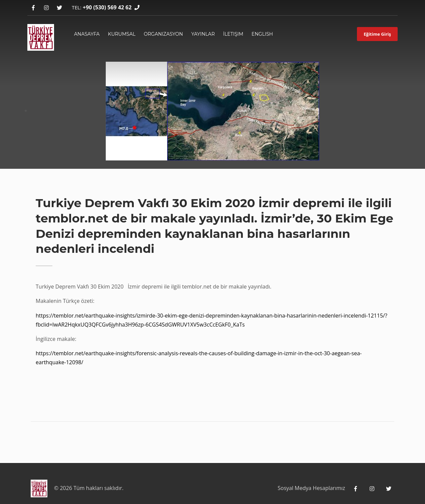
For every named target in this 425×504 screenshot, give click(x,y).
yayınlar (203, 34)
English (262, 34)
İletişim (233, 34)
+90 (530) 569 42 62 (107, 7)
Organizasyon (163, 34)
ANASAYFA (87, 34)
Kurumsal (122, 34)
